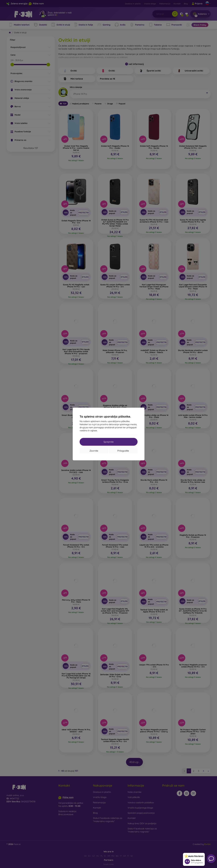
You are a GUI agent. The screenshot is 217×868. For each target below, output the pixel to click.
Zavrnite (94, 451)
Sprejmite (109, 442)
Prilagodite (123, 451)
